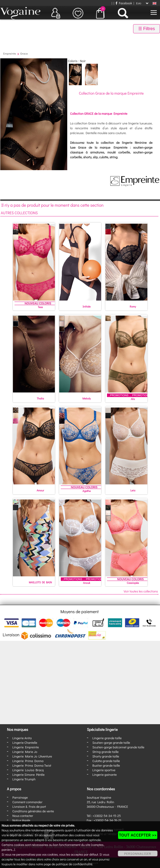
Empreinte (10, 53)
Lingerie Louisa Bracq (28, 770)
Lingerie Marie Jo (25, 752)
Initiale (87, 307)
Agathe (87, 491)
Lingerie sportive (104, 770)
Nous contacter (23, 816)
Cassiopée (133, 583)
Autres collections (19, 213)
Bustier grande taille (106, 765)
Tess (40, 307)
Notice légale (21, 820)
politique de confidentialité (74, 864)
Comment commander (27, 802)
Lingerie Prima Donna (28, 761)
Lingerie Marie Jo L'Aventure (32, 756)
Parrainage (20, 797)
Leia (133, 490)
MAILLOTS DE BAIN (40, 582)
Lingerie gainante (105, 774)
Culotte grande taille (106, 761)
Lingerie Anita (22, 738)
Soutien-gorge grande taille (111, 742)
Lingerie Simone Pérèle (29, 774)
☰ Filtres (147, 29)
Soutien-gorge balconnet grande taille (118, 747)
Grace (24, 53)
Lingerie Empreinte (26, 747)
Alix (133, 399)
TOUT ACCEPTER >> (138, 835)
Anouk (87, 583)
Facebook (124, 3)
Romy (133, 307)
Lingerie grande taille (107, 738)
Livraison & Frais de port (29, 806)
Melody (87, 399)
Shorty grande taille (106, 756)
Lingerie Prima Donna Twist (32, 765)
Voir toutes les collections (141, 591)
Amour (40, 490)
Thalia (40, 399)
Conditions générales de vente (33, 811)
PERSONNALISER (138, 853)
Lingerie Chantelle (25, 742)
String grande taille (106, 752)
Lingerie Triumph (24, 779)
